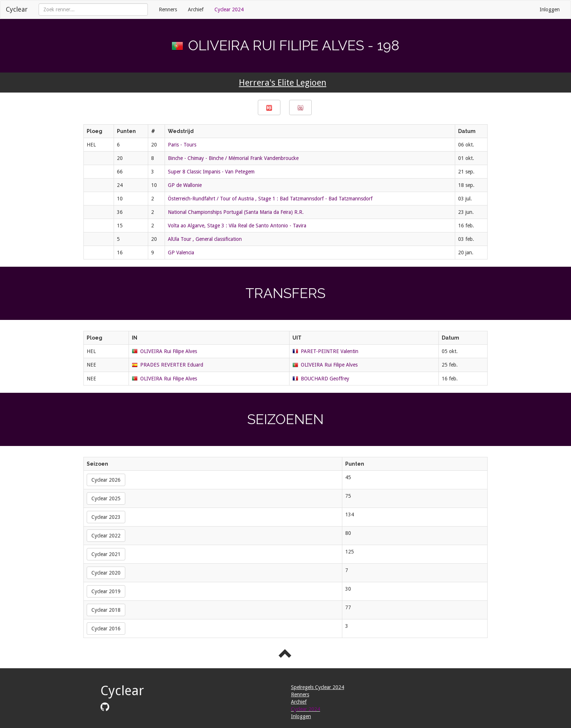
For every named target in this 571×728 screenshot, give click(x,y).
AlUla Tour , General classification (205, 239)
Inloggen (550, 9)
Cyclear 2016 (106, 629)
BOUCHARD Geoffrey (325, 379)
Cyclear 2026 (106, 480)
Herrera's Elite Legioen (283, 83)
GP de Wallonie (185, 185)
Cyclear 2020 (106, 573)
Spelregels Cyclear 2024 (318, 687)
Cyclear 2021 (106, 554)
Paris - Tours (182, 145)
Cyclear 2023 (106, 517)
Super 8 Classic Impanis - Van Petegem (211, 172)
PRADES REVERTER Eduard (172, 365)
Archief (196, 9)
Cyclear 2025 (106, 498)
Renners (168, 9)
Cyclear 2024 (229, 9)
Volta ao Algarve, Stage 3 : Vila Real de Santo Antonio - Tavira (237, 226)
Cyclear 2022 (106, 536)
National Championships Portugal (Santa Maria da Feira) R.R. (236, 212)
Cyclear (17, 9)
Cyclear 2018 (106, 610)
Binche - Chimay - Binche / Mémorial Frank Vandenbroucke (233, 158)
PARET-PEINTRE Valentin (330, 351)
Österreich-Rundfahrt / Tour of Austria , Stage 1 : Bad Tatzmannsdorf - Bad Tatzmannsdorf (270, 199)
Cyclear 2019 (106, 591)
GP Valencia (181, 253)
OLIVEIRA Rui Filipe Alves (169, 351)
